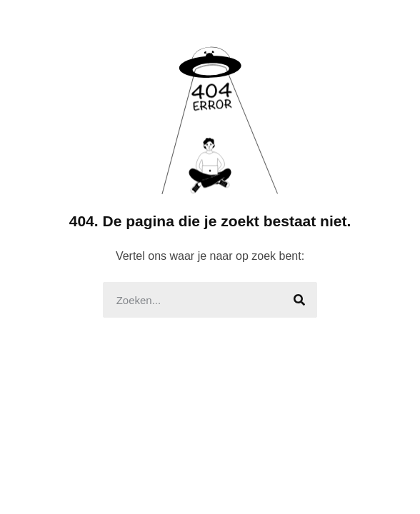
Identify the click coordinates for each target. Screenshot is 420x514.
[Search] (299, 300)
